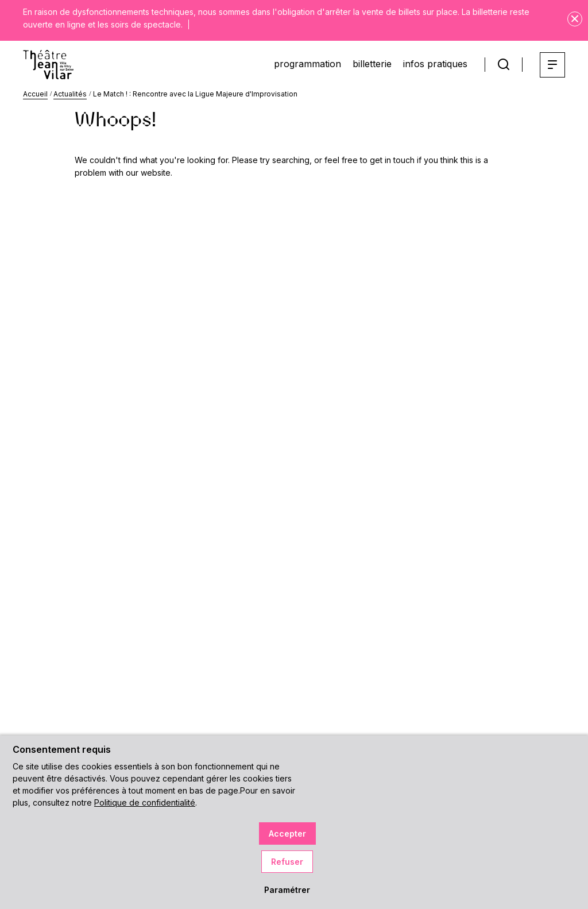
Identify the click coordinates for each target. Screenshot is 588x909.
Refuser (287, 862)
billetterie (372, 64)
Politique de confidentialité (145, 802)
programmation (307, 64)
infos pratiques (435, 64)
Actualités (70, 94)
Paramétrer (287, 890)
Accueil (35, 94)
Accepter (287, 833)
